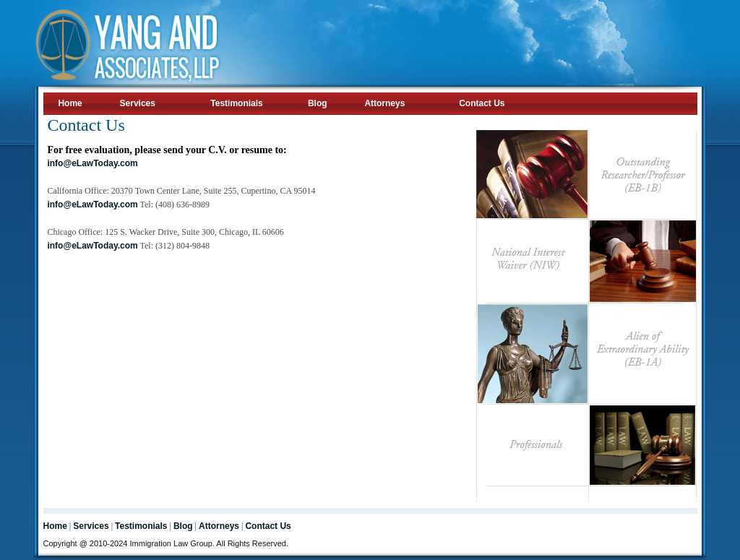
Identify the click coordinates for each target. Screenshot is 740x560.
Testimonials (236, 103)
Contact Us (482, 103)
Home (70, 103)
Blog (318, 103)
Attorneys (384, 103)
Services (138, 103)
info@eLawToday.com (92, 163)
